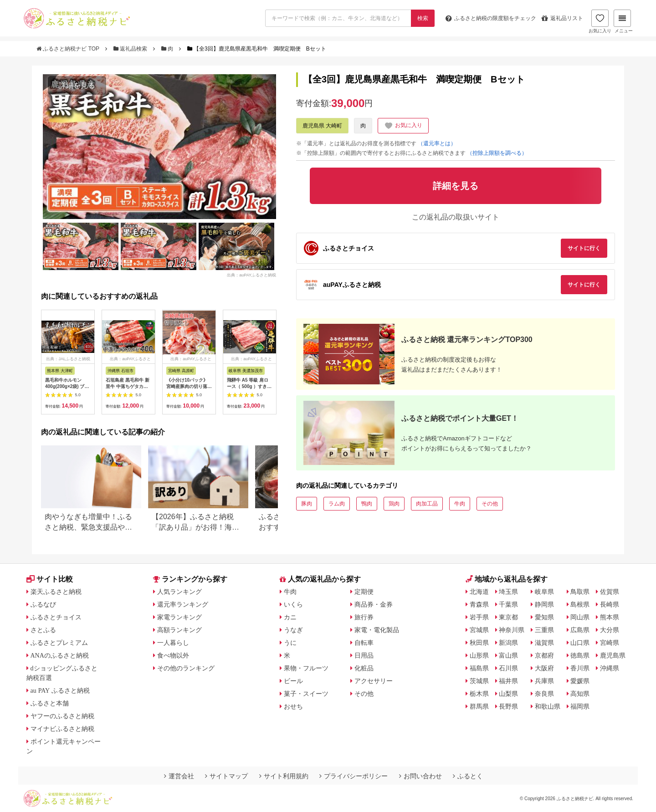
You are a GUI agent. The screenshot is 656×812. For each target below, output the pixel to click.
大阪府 (544, 668)
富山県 (508, 655)
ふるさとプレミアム (59, 643)
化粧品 (364, 668)
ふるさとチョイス (56, 617)
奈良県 (544, 694)
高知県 (580, 694)
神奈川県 (512, 630)
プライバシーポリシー (354, 776)
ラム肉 (337, 504)
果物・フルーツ (306, 668)
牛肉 (460, 504)
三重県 (544, 630)
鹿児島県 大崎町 (322, 126)
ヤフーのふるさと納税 (62, 716)
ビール (293, 681)
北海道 (479, 592)
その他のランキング (186, 668)
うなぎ (293, 630)
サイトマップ (226, 776)
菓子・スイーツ (306, 694)
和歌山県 (548, 706)
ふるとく (468, 776)
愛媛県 (580, 681)
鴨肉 (367, 504)
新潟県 (508, 643)
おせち (293, 706)
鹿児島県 (613, 655)
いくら (293, 604)
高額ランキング (179, 630)
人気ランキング (179, 592)
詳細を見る (77, 85)
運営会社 (179, 776)
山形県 (479, 655)
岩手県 (479, 617)
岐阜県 (544, 592)
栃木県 (479, 694)
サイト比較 (50, 579)
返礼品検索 (131, 49)
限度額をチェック (491, 18)
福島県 (479, 668)
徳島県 (580, 655)
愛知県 (544, 617)
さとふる (43, 630)
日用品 (364, 655)
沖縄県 (610, 668)
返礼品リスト (562, 18)
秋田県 (479, 643)
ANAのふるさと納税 (60, 655)
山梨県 (508, 694)
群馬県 (479, 706)
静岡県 (544, 604)
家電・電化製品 (377, 630)
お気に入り (600, 21)
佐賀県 (610, 592)
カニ (290, 617)
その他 (490, 504)
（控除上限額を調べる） (497, 153)
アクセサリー (374, 681)
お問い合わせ (420, 776)
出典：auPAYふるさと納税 (251, 275)
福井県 (508, 681)
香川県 (580, 668)
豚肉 (307, 504)
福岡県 (580, 706)
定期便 (364, 592)
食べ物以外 (173, 655)
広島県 (580, 630)
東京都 (508, 617)
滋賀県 (544, 643)
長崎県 (610, 604)
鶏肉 (394, 504)
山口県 (580, 643)
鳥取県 (580, 592)
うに (290, 643)
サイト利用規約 (284, 776)
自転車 (364, 643)
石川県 (508, 668)
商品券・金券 (374, 604)
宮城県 (479, 630)
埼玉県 (508, 592)
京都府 (544, 655)
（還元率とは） (437, 143)
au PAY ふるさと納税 (60, 690)
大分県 (610, 630)
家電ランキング (179, 617)
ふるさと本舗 (50, 703)
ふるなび (43, 604)
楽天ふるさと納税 (56, 592)
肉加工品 (427, 504)
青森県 (479, 604)
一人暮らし (173, 643)
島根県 (580, 604)
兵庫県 (544, 681)
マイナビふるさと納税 (62, 729)
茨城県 (479, 681)
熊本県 (610, 617)
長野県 (508, 706)
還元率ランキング (183, 604)
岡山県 (580, 617)
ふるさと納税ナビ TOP (69, 49)
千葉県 (508, 604)
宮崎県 (610, 643)
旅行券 (364, 617)
